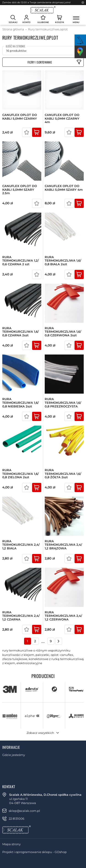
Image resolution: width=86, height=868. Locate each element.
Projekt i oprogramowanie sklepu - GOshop (35, 852)
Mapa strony (11, 844)
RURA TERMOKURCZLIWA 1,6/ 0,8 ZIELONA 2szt (21, 474)
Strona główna (13, 29)
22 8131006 (17, 819)
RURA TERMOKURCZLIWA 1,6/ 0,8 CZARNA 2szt (21, 332)
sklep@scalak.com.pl (24, 811)
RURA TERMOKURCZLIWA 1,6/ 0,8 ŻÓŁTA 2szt (63, 474)
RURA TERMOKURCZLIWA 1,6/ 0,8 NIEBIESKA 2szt (21, 403)
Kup (37, 132)
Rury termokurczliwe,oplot (48, 29)
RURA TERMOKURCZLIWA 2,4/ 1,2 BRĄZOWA (63, 545)
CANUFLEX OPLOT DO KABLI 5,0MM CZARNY (20, 117)
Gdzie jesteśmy (14, 755)
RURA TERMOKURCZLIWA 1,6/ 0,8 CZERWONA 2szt (63, 332)
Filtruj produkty (43, 62)
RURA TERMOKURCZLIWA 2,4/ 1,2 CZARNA (21, 616)
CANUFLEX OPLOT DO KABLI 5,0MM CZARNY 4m (62, 118)
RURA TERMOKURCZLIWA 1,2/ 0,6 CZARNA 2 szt (21, 261)
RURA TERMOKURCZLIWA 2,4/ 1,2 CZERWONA (63, 616)
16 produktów (16, 51)
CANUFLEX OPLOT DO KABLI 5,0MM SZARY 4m (64, 188)
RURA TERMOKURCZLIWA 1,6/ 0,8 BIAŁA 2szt (63, 261)
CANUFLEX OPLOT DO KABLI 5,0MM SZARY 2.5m (20, 190)
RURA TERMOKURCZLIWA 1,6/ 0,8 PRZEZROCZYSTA (63, 403)
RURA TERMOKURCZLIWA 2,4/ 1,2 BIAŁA (21, 545)
